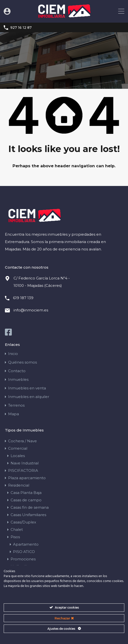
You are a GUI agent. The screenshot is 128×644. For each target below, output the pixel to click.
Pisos (15, 537)
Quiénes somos (22, 362)
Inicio (13, 353)
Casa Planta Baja (26, 492)
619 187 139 (23, 298)
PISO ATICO (24, 551)
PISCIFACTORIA (23, 470)
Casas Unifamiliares (28, 514)
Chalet (17, 529)
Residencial (19, 485)
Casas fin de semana (30, 507)
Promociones (23, 559)
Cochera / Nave (22, 441)
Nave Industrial (25, 463)
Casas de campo (26, 500)
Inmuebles (18, 379)
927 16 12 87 (21, 28)
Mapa (14, 414)
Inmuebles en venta (27, 388)
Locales (18, 455)
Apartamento (26, 544)
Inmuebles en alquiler (29, 396)
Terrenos (16, 405)
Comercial (18, 448)
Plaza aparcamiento (27, 478)
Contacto (17, 371)
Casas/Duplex (23, 522)
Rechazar (64, 618)
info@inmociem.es (31, 310)
